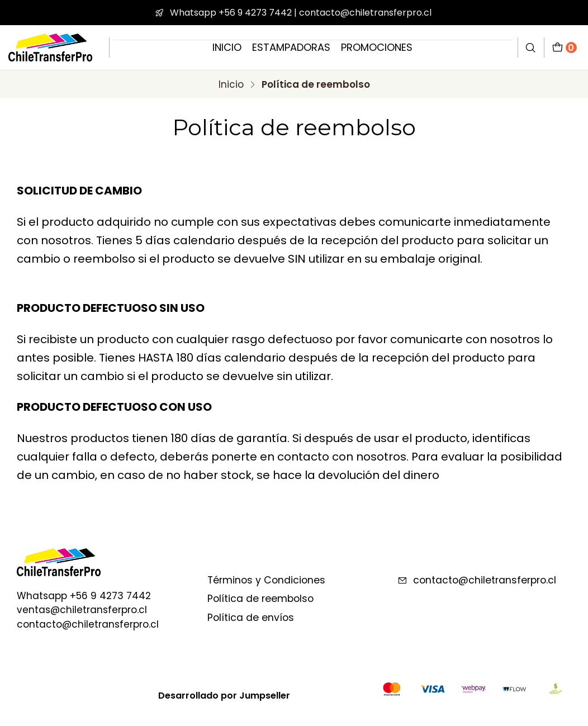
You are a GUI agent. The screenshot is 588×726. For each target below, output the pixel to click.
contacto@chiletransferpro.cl (477, 580)
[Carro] (565, 47)
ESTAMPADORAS (291, 47)
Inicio (231, 85)
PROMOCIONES (377, 47)
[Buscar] (531, 47)
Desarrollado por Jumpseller (224, 696)
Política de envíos (251, 618)
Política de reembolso (260, 599)
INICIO (227, 47)
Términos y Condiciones (266, 580)
